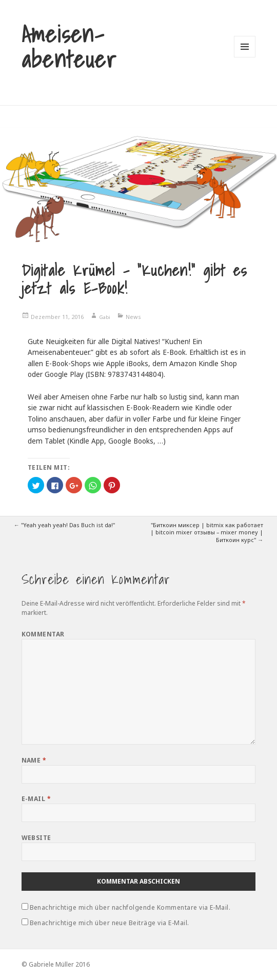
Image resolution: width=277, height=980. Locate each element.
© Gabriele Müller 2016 (56, 964)
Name (34, 760)
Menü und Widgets (245, 57)
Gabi (105, 317)
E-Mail (36, 799)
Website (36, 838)
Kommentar (43, 634)
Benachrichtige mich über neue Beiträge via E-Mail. (110, 923)
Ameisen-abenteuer (69, 47)
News (133, 317)
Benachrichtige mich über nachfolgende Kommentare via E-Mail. (130, 907)
